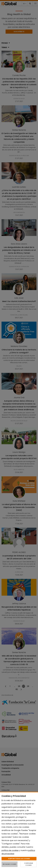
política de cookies (10, 850)
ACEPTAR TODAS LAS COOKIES (19, 859)
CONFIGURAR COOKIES (29, 864)
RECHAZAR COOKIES (10, 864)
